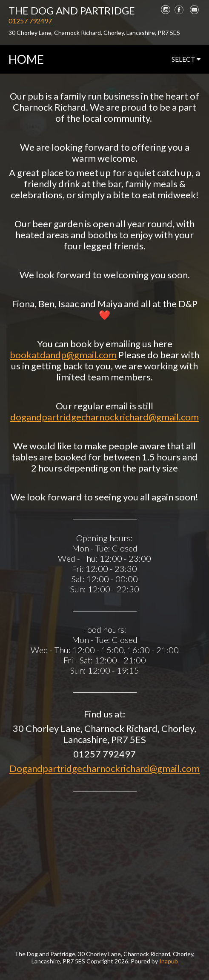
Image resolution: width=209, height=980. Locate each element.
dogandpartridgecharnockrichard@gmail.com (104, 417)
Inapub (169, 961)
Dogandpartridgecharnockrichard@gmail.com (104, 768)
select (186, 59)
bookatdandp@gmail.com (63, 355)
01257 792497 (30, 21)
